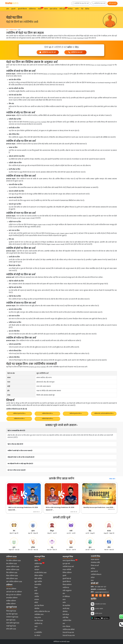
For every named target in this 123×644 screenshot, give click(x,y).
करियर (93, 569)
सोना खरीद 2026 (11, 629)
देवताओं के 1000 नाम (69, 636)
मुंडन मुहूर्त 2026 (11, 620)
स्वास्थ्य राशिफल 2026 (13, 567)
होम (8, 9)
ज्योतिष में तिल (13, 30)
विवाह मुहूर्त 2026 (11, 611)
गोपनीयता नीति (95, 563)
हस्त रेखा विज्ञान (39, 606)
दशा (64, 624)
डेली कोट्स (66, 615)
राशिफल (32, 9)
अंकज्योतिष (38, 585)
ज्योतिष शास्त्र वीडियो (69, 630)
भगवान (37, 600)
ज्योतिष (37, 597)
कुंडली (13, 9)
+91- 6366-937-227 (100, 587)
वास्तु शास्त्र (38, 618)
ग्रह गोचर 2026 (39, 621)
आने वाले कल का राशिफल (14, 592)
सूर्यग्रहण (37, 567)
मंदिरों (36, 603)
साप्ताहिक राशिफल (12, 598)
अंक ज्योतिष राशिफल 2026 (14, 582)
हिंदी (87, 9)
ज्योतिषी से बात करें (99, 3)
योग (64, 594)
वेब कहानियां (66, 606)
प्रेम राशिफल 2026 (12, 564)
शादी (36, 591)
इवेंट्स (93, 578)
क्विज (36, 561)
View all (112, 479)
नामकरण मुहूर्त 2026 (12, 617)
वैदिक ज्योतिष (39, 576)
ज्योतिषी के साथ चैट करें (81, 3)
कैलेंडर (70, 9)
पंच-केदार (37, 636)
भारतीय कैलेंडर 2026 (40, 573)
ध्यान (64, 600)
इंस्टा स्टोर (53, 9)
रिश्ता (36, 588)
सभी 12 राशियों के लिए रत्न (42, 612)
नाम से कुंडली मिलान (69, 561)
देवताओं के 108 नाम (68, 633)
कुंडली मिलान (22, 9)
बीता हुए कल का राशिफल (14, 595)
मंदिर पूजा (63, 9)
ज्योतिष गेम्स (38, 564)
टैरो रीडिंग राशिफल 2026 (13, 561)
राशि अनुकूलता (67, 591)
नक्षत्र (36, 627)
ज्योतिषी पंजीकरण (96, 575)
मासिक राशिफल (11, 601)
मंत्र (35, 630)
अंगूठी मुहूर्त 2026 (11, 626)
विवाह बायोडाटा (67, 585)
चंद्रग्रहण (37, 570)
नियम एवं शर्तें (95, 566)
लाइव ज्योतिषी (67, 570)
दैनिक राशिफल (67, 573)
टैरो (82, 9)
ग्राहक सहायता (95, 560)
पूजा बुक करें (66, 564)
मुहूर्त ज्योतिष (38, 582)
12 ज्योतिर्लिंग (38, 633)
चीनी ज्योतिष (38, 579)
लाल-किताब (66, 627)
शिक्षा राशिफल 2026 (12, 576)
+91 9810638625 (98, 589)
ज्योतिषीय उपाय (39, 615)
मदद (92, 581)
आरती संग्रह (66, 609)
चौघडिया (37, 609)
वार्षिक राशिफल (11, 604)
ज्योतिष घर (66, 588)
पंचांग (46, 9)
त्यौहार (36, 594)
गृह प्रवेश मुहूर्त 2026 (12, 614)
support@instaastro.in (102, 592)
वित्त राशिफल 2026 (12, 573)
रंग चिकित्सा (66, 597)
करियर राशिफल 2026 (13, 570)
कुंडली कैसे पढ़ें (67, 579)
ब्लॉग (77, 9)
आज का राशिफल (11, 589)
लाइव (40, 9)
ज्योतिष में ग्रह (38, 624)
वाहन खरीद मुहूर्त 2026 (13, 623)
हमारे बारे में (94, 572)
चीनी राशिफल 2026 (12, 579)
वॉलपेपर (65, 612)
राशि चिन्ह (65, 618)
